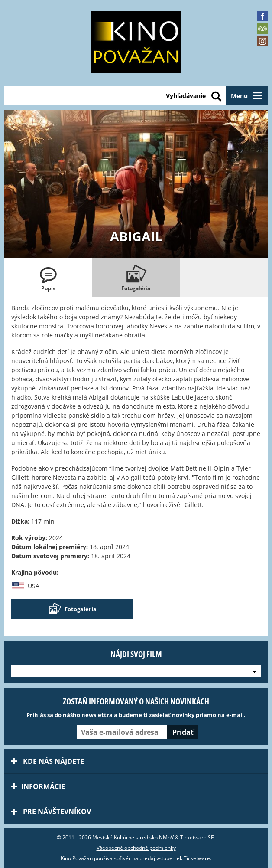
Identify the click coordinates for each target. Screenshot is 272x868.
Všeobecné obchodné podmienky (136, 848)
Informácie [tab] (38, 786)
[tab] (48, 278)
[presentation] (48, 278)
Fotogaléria (72, 609)
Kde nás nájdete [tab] (47, 761)
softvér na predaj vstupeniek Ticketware (162, 858)
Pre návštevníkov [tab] (51, 812)
